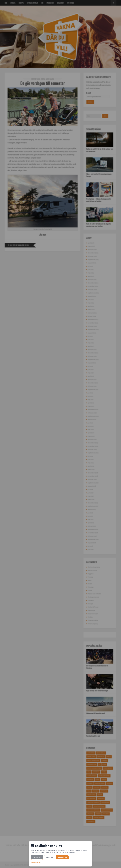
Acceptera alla (62, 857)
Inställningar (37, 857)
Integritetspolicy (36, 863)
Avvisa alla (49, 857)
